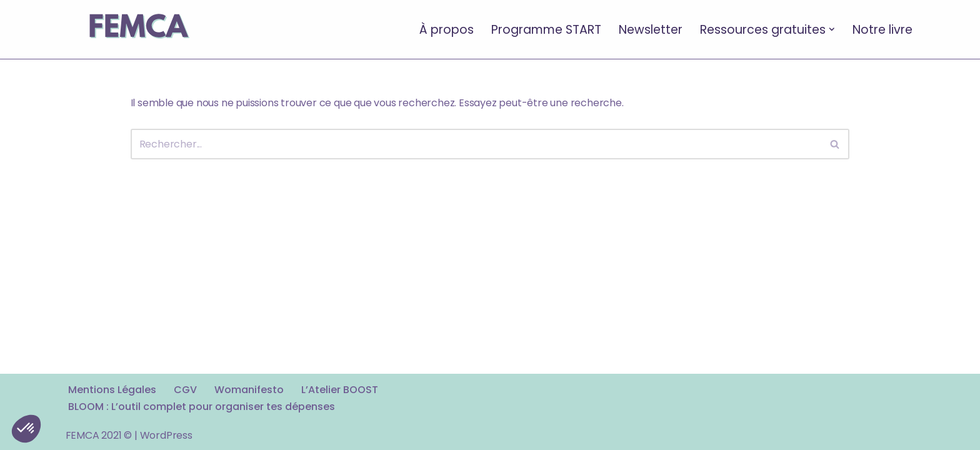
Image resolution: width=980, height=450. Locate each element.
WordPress (166, 435)
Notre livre (882, 29)
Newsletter (651, 29)
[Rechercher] (476, 144)
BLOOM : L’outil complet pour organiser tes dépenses (202, 407)
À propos (447, 29)
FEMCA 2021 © (99, 435)
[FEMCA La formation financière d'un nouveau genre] (138, 29)
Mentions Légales (112, 390)
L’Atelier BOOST (340, 390)
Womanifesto (249, 390)
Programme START (546, 29)
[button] (832, 29)
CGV (185, 390)
